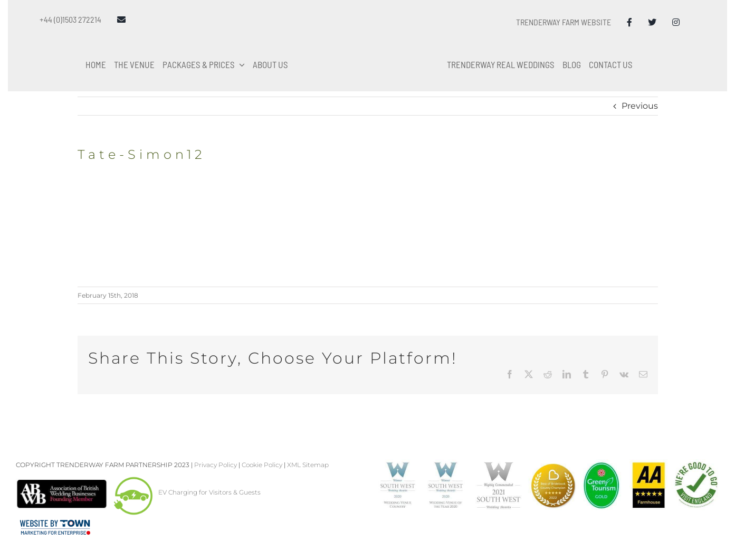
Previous (640, 106)
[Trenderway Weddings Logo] (368, 25)
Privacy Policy (216, 465)
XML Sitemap (308, 465)
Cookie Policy (262, 465)
